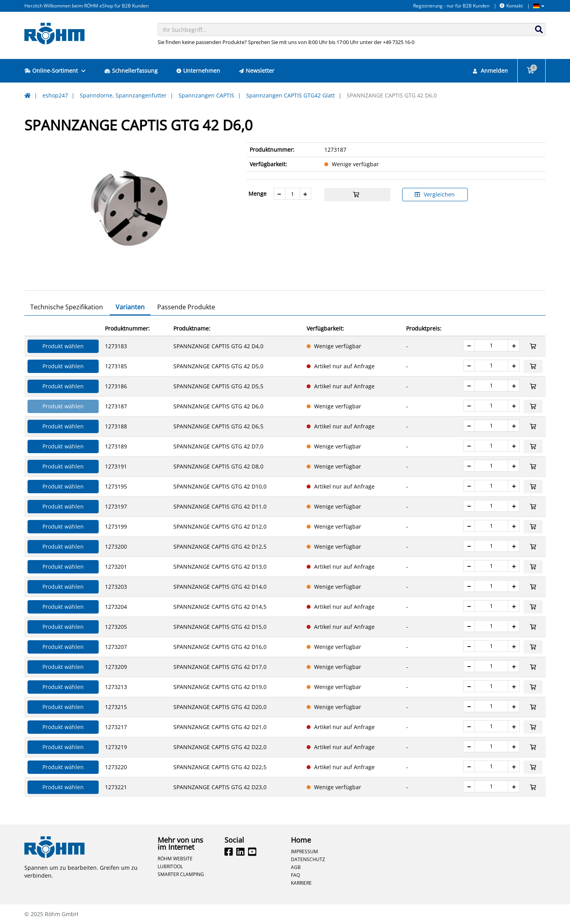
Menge (257, 194)
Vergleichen (435, 194)
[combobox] (352, 29)
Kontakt (511, 6)
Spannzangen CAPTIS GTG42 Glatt (291, 95)
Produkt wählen (63, 346)
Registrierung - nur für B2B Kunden (451, 6)
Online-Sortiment (55, 71)
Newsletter (257, 71)
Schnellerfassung (131, 71)
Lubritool (170, 866)
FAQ (295, 875)
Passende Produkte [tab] (186, 307)
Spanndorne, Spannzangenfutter (123, 95)
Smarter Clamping (181, 874)
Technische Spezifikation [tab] (67, 307)
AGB (296, 867)
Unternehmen (198, 71)
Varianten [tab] (130, 307)
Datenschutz (308, 859)
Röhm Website (175, 858)
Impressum (304, 851)
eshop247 (55, 95)
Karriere (301, 883)
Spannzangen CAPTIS (206, 95)
